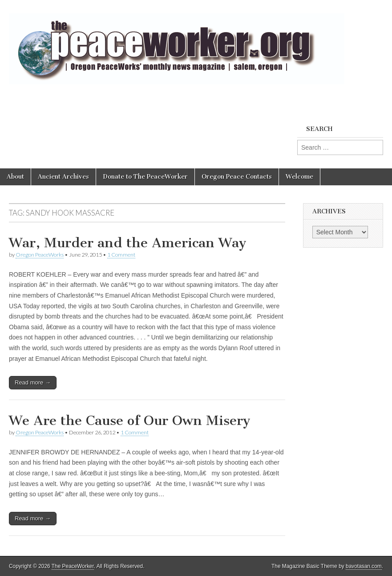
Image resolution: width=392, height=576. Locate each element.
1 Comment (121, 255)
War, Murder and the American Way (128, 243)
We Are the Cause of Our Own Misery (130, 421)
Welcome (299, 177)
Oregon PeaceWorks (40, 255)
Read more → (33, 382)
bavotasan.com (364, 566)
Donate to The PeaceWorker (145, 177)
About (15, 177)
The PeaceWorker (73, 566)
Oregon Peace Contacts (237, 177)
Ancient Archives (63, 177)
